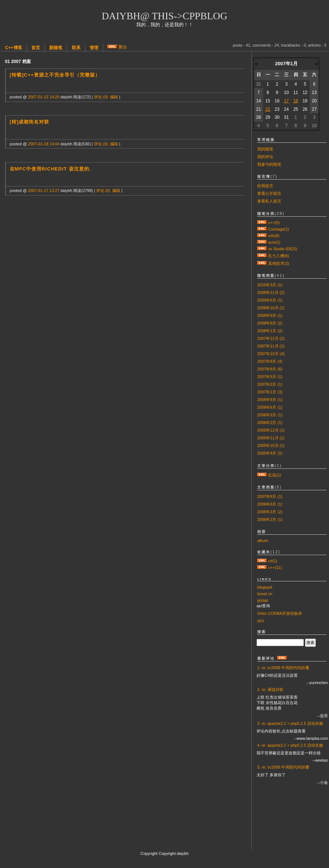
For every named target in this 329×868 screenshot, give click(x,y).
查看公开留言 (269, 193)
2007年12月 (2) (271, 338)
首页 (36, 48)
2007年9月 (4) (270, 361)
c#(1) (273, 561)
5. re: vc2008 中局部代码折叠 (283, 767)
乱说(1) (275, 475)
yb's (261, 621)
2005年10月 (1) (271, 445)
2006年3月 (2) (270, 512)
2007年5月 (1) (270, 377)
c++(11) (275, 567)
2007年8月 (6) (270, 369)
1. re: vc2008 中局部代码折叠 (283, 668)
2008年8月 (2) (270, 323)
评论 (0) (101, 97)
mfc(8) (274, 236)
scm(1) (274, 242)
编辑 (114, 97)
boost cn (265, 594)
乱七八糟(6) (279, 256)
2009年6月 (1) (270, 300)
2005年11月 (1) (271, 438)
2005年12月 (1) (271, 430)
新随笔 (56, 48)
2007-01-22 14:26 (44, 97)
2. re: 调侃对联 (270, 690)
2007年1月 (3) (270, 392)
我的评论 (265, 157)
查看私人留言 (269, 201)
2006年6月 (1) (270, 407)
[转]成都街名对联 (30, 122)
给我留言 (265, 186)
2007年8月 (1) (270, 496)
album (263, 541)
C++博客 (14, 48)
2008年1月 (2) (270, 331)
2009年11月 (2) (271, 292)
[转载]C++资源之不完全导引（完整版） (55, 75)
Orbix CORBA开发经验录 (280, 613)
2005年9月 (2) (270, 453)
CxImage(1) (279, 229)
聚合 (123, 47)
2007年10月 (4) (271, 354)
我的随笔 (265, 149)
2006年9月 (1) (270, 400)
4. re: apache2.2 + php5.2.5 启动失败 (290, 745)
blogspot (265, 587)
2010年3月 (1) (270, 285)
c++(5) (274, 223)
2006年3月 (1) (270, 415)
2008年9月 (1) (270, 315)
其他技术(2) (279, 263)
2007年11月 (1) (271, 346)
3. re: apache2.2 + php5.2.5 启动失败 (290, 723)
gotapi (263, 600)
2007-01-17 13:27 (44, 191)
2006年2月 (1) (270, 423)
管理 (94, 48)
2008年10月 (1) (271, 308)
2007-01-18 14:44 (44, 144)
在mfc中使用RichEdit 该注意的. (50, 169)
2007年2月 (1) (270, 384)
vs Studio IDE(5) (283, 249)
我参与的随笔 (269, 164)
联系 (76, 48)
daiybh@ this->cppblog (164, 16)
